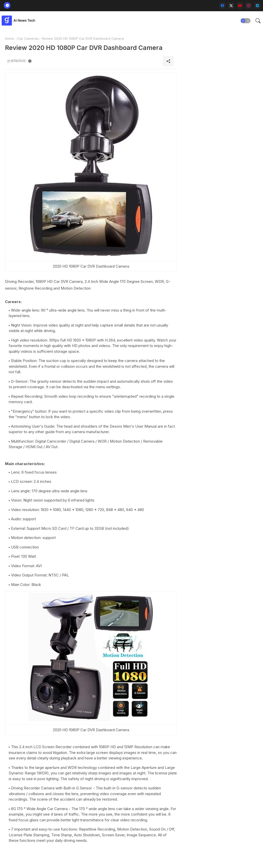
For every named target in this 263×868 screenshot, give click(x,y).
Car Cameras (28, 38)
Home (9, 38)
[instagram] (249, 6)
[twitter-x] (231, 6)
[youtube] (240, 6)
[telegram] (257, 6)
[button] (246, 21)
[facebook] (222, 6)
